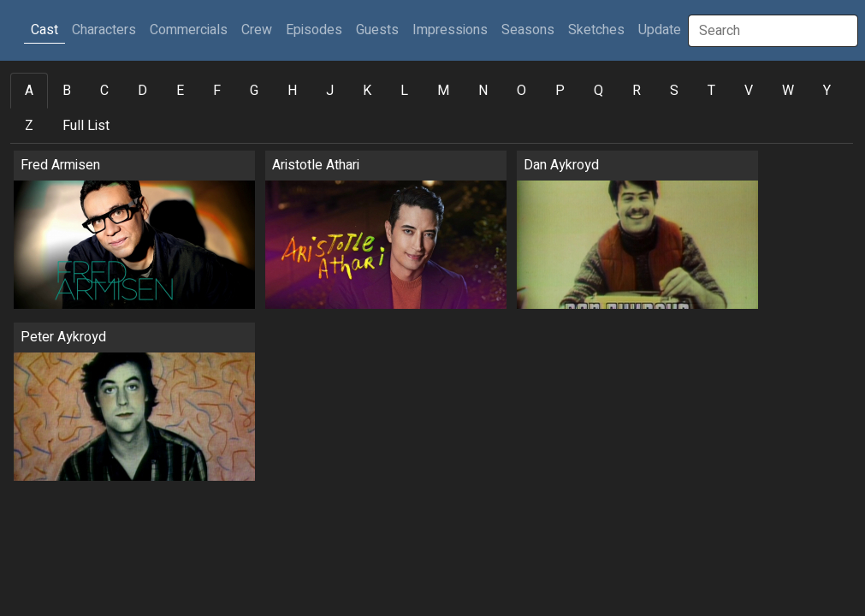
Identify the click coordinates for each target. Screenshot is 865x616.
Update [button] (660, 30)
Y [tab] (827, 91)
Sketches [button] (596, 30)
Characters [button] (104, 30)
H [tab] (292, 91)
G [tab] (254, 91)
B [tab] (67, 91)
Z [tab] (29, 126)
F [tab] (217, 91)
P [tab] (560, 91)
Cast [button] (48, 30)
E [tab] (180, 91)
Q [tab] (598, 91)
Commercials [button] (189, 30)
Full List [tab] (86, 126)
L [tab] (404, 91)
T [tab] (711, 91)
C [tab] (104, 91)
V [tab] (749, 91)
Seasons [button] (528, 30)
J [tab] (330, 91)
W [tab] (788, 91)
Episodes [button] (314, 30)
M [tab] (443, 91)
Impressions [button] (450, 30)
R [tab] (637, 91)
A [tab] (29, 91)
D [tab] (142, 91)
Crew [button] (257, 30)
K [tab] (367, 91)
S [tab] (674, 91)
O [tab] (521, 91)
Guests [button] (377, 30)
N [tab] (483, 91)
